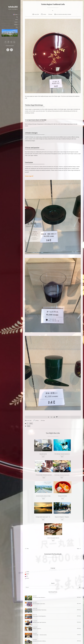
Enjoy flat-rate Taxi (34, 455)
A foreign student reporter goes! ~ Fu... (34, 497)
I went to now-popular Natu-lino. (72, 497)
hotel (52, 622)
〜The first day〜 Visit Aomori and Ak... (40, 593)
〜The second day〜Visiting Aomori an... (40, 605)
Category (17, 25)
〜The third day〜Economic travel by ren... (53, 455)
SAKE (52, 619)
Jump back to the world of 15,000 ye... (40, 599)
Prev (27, 506)
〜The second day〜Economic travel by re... (72, 455)
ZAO (52, 616)
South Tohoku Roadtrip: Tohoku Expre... (40, 568)
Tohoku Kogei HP (29, 176)
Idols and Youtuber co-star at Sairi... (39, 562)
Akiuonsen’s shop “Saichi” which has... (40, 580)
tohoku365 (14, 7)
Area (18, 27)
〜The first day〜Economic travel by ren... (34, 476)
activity (72, 479)
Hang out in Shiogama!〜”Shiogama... (53, 497)
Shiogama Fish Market (72, 476)
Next (79, 506)
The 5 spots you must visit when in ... (39, 555)
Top (18, 17)
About (18, 20)
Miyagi (29, 426)
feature (53, 458)
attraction (52, 629)
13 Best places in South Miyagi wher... (40, 574)
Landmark (52, 627)
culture (31, 423)
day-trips (52, 632)
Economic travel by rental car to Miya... (53, 476)
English (17, 14)
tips (52, 637)
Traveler (17, 22)
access (34, 458)
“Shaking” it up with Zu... (37, 586)
